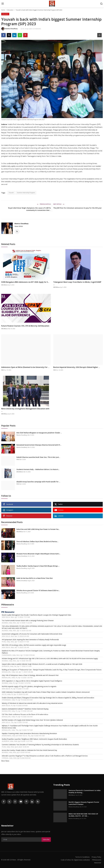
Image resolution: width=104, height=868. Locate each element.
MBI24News (5, 285)
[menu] (3, 4)
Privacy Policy (96, 857)
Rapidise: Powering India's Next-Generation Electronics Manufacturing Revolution (29, 733)
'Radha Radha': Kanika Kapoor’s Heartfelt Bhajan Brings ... (38, 566)
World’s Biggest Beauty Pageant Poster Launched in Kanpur (84, 803)
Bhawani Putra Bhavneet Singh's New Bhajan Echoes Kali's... (38, 554)
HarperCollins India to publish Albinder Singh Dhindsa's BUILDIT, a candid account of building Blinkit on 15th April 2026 (42, 664)
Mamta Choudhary (22, 224)
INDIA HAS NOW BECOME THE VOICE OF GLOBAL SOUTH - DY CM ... (83, 815)
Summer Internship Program (26, 193)
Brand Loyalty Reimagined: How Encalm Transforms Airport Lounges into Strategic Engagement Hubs (36, 615)
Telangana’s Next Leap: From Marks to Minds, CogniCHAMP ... (77, 283)
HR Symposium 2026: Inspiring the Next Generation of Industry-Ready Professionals (30, 639)
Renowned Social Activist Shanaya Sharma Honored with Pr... (39, 445)
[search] (101, 4)
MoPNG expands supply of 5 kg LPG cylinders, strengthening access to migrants (29, 686)
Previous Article (44, 204)
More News (5, 761)
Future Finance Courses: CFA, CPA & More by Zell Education (25, 326)
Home (3, 10)
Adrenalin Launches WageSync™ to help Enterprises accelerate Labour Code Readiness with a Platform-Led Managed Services (45, 756)
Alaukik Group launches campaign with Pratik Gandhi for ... (38, 482)
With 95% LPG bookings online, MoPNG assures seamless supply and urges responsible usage (34, 645)
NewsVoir (98, 862)
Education (10, 10)
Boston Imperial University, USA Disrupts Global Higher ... (77, 367)
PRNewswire (96, 860)
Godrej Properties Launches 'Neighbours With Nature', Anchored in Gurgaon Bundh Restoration (34, 739)
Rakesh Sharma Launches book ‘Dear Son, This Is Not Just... (38, 457)
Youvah (11, 193)
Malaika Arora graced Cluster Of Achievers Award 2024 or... (38, 590)
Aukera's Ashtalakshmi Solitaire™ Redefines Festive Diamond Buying (25, 709)
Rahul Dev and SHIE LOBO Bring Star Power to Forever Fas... (38, 529)
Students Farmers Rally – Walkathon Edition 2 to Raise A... (38, 469)
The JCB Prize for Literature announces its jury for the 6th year (78, 208)
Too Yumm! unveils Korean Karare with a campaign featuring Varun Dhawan (28, 621)
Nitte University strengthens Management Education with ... (25, 410)
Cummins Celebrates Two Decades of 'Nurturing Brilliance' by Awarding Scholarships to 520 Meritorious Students (40, 745)
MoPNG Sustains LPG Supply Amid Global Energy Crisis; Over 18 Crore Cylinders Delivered (32, 720)
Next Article (59, 204)
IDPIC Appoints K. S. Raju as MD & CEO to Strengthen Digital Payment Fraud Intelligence (32, 681)
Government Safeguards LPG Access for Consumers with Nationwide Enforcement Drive (32, 634)
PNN (2, 370)
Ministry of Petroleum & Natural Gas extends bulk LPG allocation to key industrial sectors (32, 703)
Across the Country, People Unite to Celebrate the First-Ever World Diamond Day (29, 750)
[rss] (38, 802)
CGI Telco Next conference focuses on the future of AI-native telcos (25, 714)
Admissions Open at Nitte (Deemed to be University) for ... (25, 367)
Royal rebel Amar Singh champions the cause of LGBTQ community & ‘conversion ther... (29, 209)
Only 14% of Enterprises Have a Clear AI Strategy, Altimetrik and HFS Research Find (30, 675)
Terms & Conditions (82, 857)
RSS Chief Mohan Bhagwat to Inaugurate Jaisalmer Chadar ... (39, 433)
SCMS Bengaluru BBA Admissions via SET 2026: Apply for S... (25, 282)
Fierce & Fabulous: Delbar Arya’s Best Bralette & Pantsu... (37, 541)
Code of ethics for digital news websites (75, 860)
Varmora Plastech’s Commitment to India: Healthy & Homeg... (85, 791)
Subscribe (46, 839)
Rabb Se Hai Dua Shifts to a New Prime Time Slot (35, 578)
